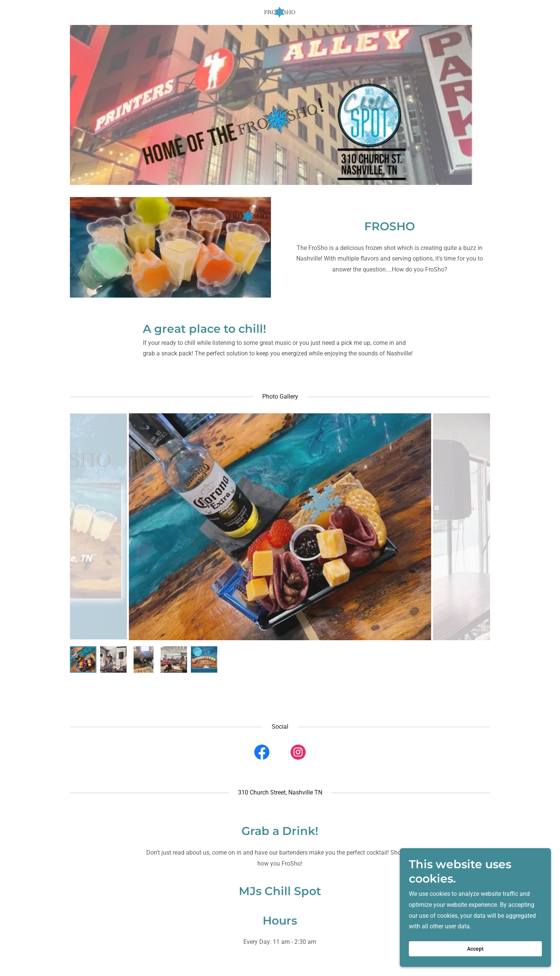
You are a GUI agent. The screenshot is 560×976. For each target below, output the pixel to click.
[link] (280, 12)
